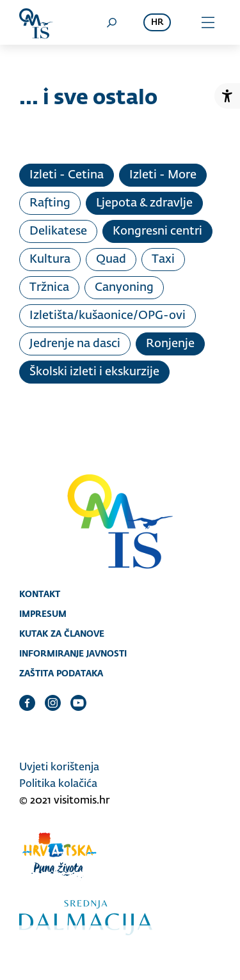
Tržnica (49, 288)
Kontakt (40, 594)
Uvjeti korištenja (59, 768)
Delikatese (58, 231)
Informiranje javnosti (73, 653)
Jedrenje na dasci (75, 344)
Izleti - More (163, 175)
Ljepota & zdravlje (144, 203)
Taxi (163, 260)
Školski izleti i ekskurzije (94, 372)
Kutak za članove (62, 634)
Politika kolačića (58, 784)
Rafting (50, 203)
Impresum (43, 614)
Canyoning (124, 288)
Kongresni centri (157, 231)
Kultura (50, 260)
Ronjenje (170, 344)
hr (157, 23)
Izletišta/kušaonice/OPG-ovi (108, 316)
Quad (111, 260)
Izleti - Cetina (67, 175)
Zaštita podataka (61, 673)
